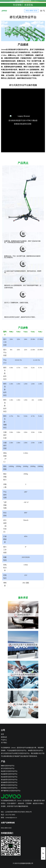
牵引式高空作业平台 (8, 768)
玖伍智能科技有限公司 (26, 863)
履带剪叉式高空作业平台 (9, 785)
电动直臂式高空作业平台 (9, 777)
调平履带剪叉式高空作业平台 (11, 791)
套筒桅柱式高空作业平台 (9, 788)
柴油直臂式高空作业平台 (9, 780)
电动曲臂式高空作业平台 (9, 774)
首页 (2, 734)
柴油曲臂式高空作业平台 (9, 782)
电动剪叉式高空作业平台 (9, 771)
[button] (41, 11)
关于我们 (4, 743)
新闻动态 (4, 737)
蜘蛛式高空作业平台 (8, 766)
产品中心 (4, 740)
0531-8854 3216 (31, 11)
